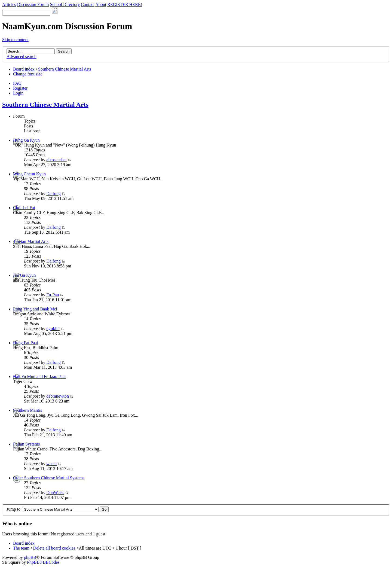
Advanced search (22, 57)
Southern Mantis (27, 410)
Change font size (28, 74)
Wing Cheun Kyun (29, 174)
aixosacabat (56, 160)
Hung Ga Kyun (26, 140)
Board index (24, 69)
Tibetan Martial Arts (31, 241)
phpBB (30, 557)
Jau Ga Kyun (24, 275)
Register (20, 88)
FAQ (17, 83)
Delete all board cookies (54, 548)
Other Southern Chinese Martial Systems (49, 478)
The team (21, 548)
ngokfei (53, 329)
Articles (9, 4)
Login (18, 93)
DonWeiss (55, 493)
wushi (51, 464)
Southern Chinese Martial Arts (65, 69)
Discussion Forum (33, 4)
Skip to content (15, 40)
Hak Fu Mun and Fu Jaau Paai (39, 377)
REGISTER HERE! (125, 4)
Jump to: (14, 509)
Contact (88, 4)
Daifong (53, 193)
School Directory (65, 4)
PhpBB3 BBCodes (43, 562)
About (101, 4)
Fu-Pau (53, 295)
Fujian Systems (26, 444)
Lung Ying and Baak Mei (35, 309)
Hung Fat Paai (26, 343)
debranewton (58, 396)
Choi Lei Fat (24, 208)
